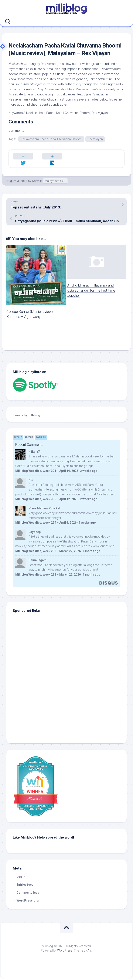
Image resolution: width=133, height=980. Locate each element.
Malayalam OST (55, 181)
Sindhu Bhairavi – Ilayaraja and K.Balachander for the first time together (91, 291)
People (18, 438)
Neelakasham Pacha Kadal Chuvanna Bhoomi (51, 139)
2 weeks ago (89, 471)
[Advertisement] (39, 708)
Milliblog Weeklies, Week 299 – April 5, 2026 (46, 523)
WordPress (65, 951)
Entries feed (25, 885)
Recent (29, 438)
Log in (21, 877)
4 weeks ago (87, 523)
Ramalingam (38, 560)
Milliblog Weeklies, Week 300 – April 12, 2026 (47, 499)
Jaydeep (35, 532)
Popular (41, 438)
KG (31, 480)
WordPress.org (28, 901)
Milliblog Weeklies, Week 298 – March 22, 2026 (48, 551)
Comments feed (28, 893)
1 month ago (91, 551)
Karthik (37, 181)
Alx (90, 951)
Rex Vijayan (95, 139)
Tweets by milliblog (26, 415)
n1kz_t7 (34, 452)
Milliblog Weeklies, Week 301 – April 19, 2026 (47, 471)
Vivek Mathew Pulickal (44, 509)
